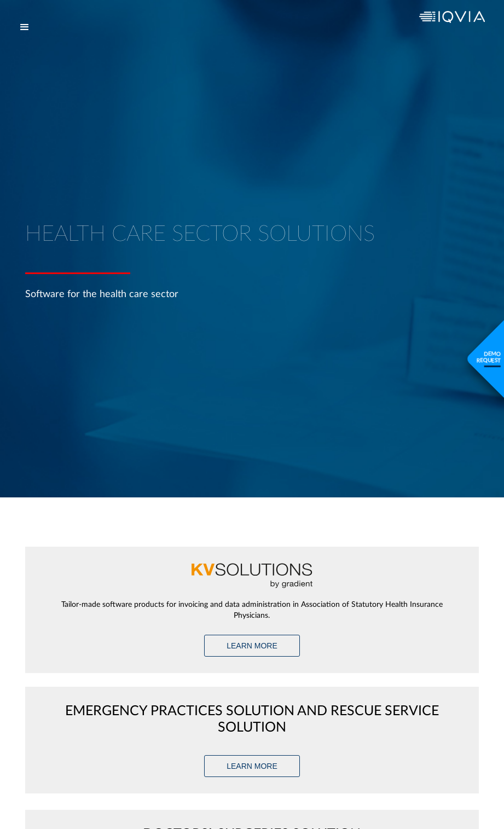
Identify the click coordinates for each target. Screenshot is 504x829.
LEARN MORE (252, 646)
